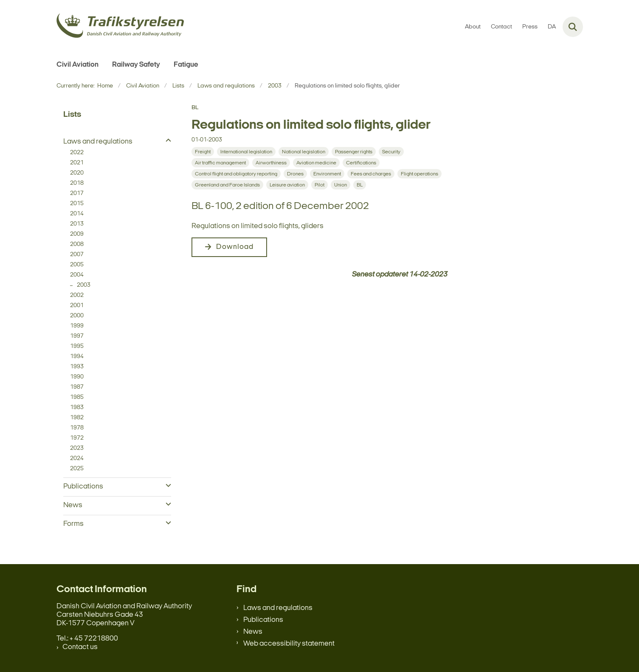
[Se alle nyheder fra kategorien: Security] (391, 152)
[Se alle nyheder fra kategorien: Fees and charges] (371, 174)
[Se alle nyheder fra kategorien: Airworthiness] (271, 163)
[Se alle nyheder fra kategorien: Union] (341, 185)
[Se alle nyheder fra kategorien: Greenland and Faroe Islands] (227, 185)
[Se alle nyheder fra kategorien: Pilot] (319, 185)
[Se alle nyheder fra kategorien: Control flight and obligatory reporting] (236, 174)
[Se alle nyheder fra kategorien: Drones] (295, 174)
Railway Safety (136, 65)
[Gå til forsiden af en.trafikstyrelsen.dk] (120, 27)
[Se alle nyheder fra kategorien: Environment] (327, 174)
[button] (166, 141)
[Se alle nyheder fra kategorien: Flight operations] (419, 174)
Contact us (80, 647)
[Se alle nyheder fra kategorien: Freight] (203, 152)
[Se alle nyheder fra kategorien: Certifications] (361, 163)
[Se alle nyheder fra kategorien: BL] (360, 185)
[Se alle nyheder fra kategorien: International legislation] (246, 152)
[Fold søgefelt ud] (573, 27)
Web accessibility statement (289, 644)
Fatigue (186, 65)
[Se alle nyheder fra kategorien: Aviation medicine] (316, 163)
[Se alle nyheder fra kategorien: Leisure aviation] (287, 185)
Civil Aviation (77, 65)
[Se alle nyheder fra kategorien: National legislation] (304, 152)
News (253, 632)
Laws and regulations (278, 608)
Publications (263, 620)
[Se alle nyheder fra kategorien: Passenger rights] (354, 152)
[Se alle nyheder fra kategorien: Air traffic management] (220, 163)
